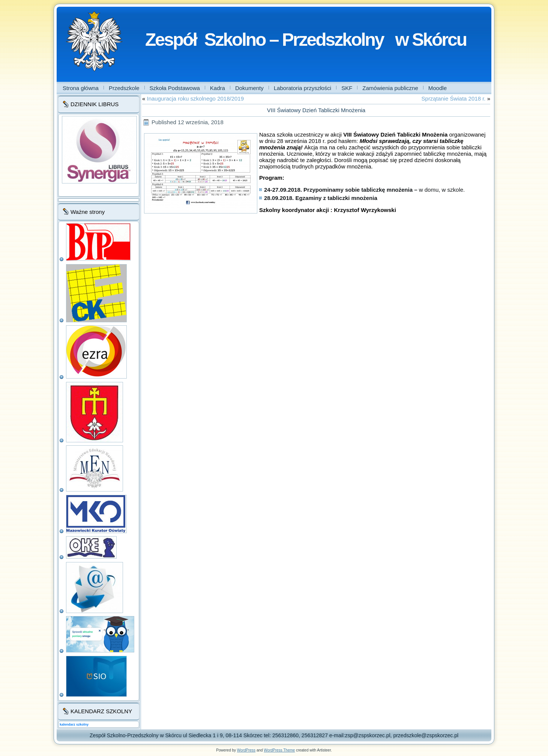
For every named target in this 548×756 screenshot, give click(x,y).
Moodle (438, 88)
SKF (347, 88)
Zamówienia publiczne (390, 88)
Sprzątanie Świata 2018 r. (454, 98)
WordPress (246, 750)
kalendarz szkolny (74, 724)
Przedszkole (124, 88)
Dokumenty (249, 88)
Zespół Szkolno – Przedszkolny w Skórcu (306, 40)
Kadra (218, 88)
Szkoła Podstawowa (175, 88)
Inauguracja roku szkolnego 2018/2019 (196, 98)
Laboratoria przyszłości (303, 88)
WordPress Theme (279, 750)
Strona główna (81, 88)
